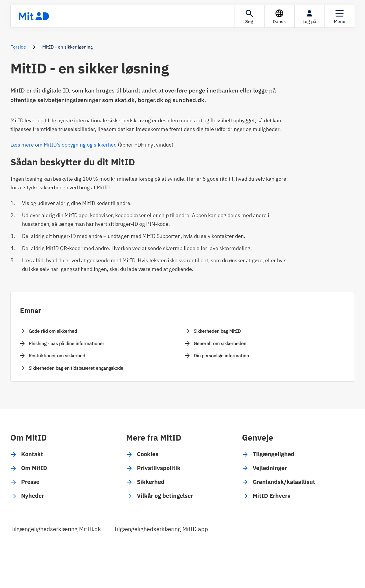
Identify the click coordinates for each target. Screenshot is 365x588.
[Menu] (340, 16)
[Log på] (310, 16)
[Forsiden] (34, 16)
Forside (18, 47)
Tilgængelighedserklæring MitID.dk (56, 529)
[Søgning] (249, 16)
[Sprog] (279, 16)
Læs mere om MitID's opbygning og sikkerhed (64, 145)
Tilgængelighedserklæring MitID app (161, 529)
